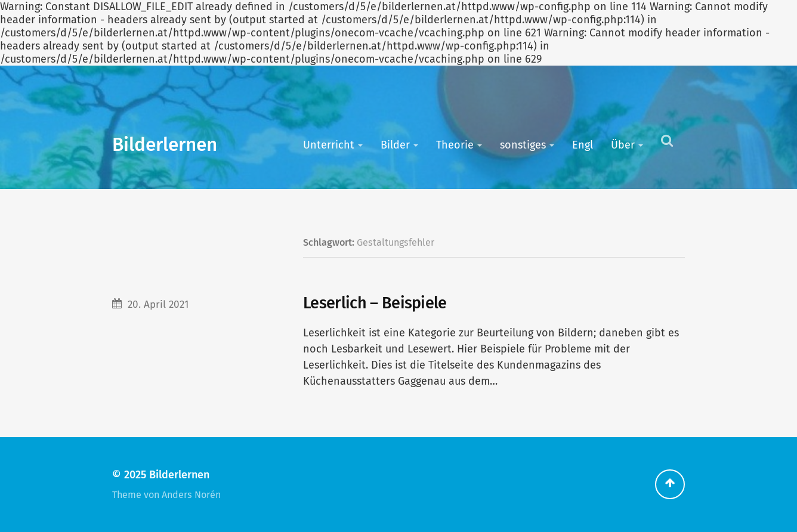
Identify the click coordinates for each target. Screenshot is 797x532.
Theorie (455, 145)
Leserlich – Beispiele (375, 303)
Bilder (395, 145)
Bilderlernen (165, 145)
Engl (583, 145)
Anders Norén (191, 495)
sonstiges (523, 145)
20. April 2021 (158, 304)
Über (623, 145)
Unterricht (329, 145)
